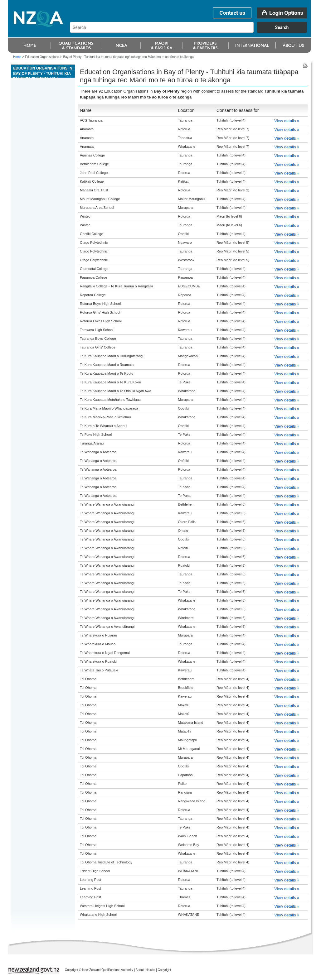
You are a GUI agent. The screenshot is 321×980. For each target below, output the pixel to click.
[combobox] (191, 31)
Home (17, 57)
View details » (287, 121)
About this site (146, 970)
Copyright (165, 970)
